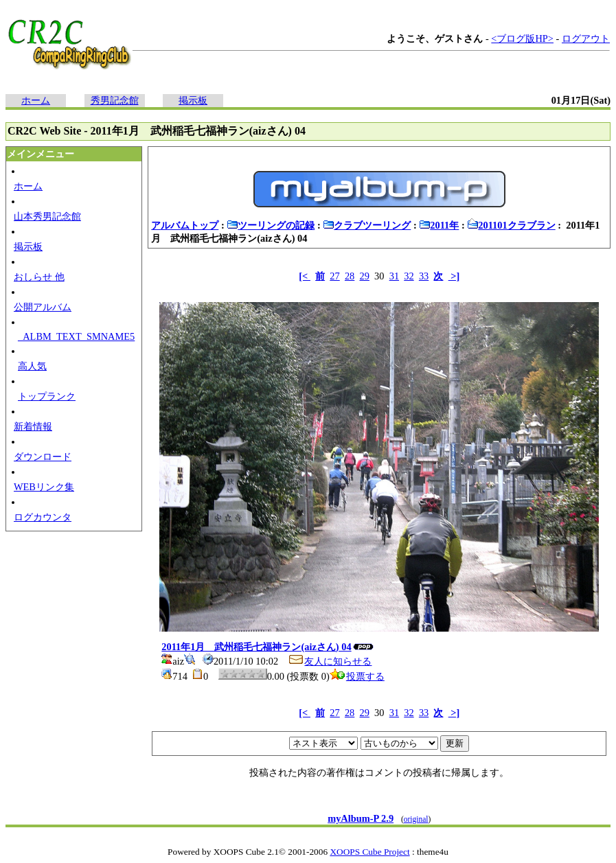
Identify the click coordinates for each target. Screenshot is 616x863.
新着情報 (33, 426)
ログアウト (586, 38)
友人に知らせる (330, 661)
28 (350, 276)
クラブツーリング (367, 225)
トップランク (47, 396)
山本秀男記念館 (47, 216)
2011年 (439, 225)
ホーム (36, 100)
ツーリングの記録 (271, 225)
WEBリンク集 (44, 487)
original (416, 819)
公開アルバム (43, 307)
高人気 (32, 366)
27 (334, 276)
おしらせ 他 (39, 277)
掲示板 (193, 100)
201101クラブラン (511, 225)
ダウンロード (43, 457)
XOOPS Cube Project (369, 852)
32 (409, 276)
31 (394, 276)
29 (365, 276)
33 (424, 276)
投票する (357, 676)
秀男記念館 (115, 100)
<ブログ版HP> (522, 38)
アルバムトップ (185, 225)
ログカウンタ (43, 517)
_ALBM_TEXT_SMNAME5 (76, 336)
